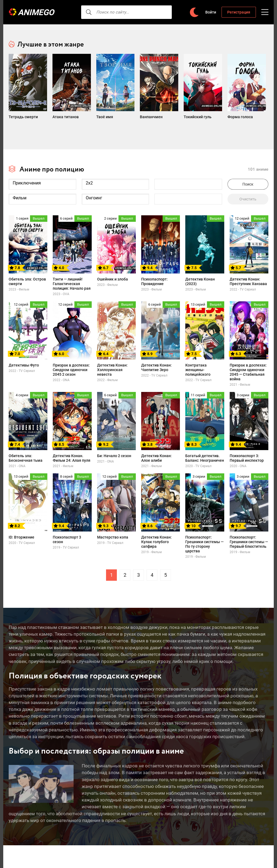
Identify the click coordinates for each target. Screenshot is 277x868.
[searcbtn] (79, 12)
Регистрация (239, 12)
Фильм (42, 189)
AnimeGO (37, 12)
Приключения (42, 174)
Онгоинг (116, 189)
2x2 (116, 174)
